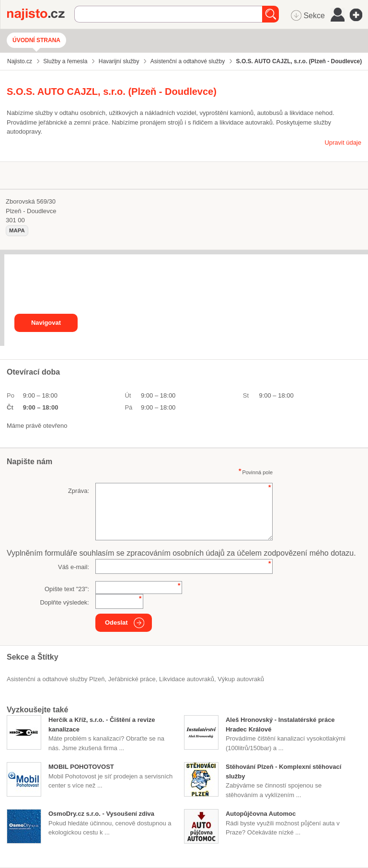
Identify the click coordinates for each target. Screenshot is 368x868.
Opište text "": (67, 589)
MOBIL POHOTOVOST (81, 767)
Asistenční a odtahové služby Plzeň (56, 679)
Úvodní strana (36, 40)
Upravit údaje (343, 143)
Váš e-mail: (74, 567)
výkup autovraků (241, 679)
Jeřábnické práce (132, 679)
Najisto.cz (41, 14)
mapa (17, 230)
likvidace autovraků (187, 679)
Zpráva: (79, 491)
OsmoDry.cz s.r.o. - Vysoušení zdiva (101, 814)
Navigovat (46, 323)
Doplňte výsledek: (64, 602)
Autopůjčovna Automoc (261, 814)
